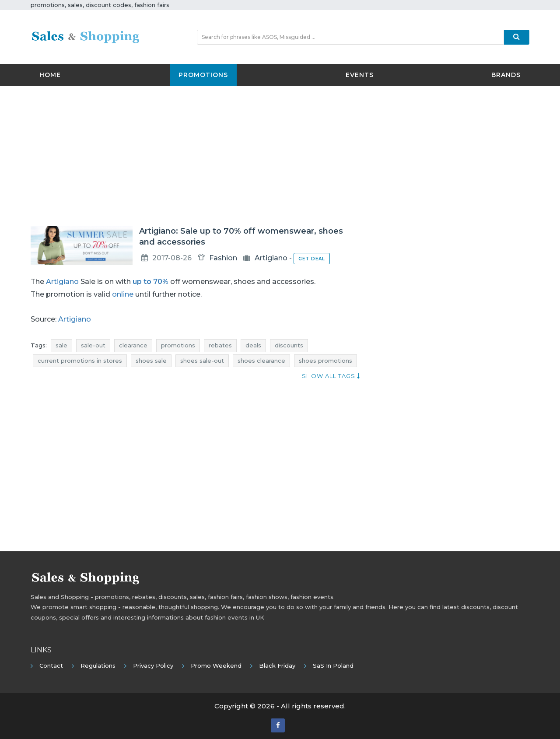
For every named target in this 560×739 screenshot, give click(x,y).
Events (360, 75)
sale (61, 345)
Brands (506, 75)
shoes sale (151, 361)
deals (253, 345)
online (123, 294)
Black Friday (277, 665)
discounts (289, 345)
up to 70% (150, 282)
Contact (51, 665)
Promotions (203, 75)
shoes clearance (261, 361)
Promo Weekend (216, 665)
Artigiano (271, 258)
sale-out (93, 345)
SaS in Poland (333, 665)
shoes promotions (325, 361)
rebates (220, 345)
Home (50, 75)
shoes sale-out (202, 361)
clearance (133, 345)
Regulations (98, 665)
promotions (178, 345)
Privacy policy (153, 665)
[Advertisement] (280, 156)
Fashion (223, 258)
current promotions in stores (80, 361)
